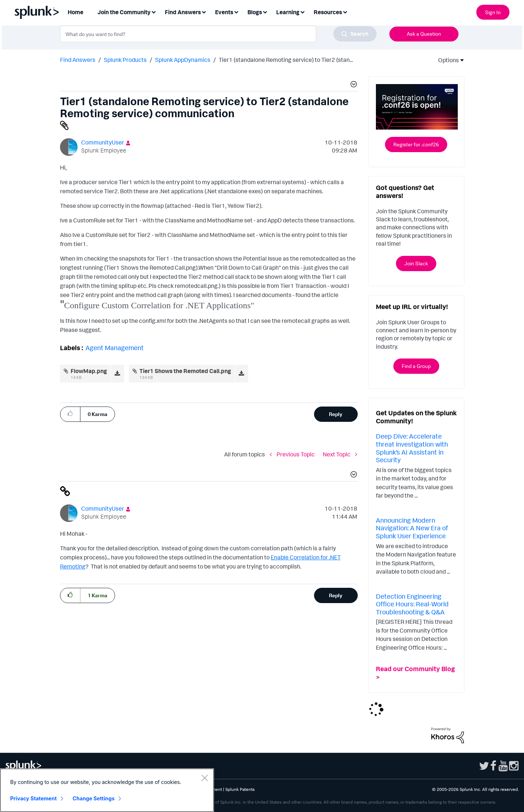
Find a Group (416, 366)
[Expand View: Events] (236, 11)
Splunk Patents (240, 789)
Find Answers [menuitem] (183, 12)
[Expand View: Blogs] (265, 11)
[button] (353, 85)
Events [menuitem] (224, 12)
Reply (336, 414)
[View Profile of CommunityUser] (103, 142)
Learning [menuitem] (288, 12)
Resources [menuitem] (328, 12)
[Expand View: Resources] (345, 11)
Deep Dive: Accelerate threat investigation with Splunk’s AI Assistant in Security (412, 448)
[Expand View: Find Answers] (204, 11)
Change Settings (94, 798)
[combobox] (218, 34)
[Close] (205, 778)
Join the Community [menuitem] (124, 12)
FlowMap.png (89, 371)
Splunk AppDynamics (183, 60)
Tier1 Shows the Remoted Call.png (185, 371)
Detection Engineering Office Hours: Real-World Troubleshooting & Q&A (412, 604)
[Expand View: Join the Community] (154, 11)
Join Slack (416, 263)
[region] (107, 790)
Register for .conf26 (416, 144)
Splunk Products (125, 60)
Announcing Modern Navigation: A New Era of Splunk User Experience (412, 528)
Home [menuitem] (76, 12)
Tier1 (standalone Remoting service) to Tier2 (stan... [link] (286, 60)
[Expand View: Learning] (302, 11)
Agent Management (115, 348)
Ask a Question (424, 34)
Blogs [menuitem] (255, 12)
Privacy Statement (33, 798)
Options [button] (446, 60)
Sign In (493, 12)
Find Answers (78, 60)
